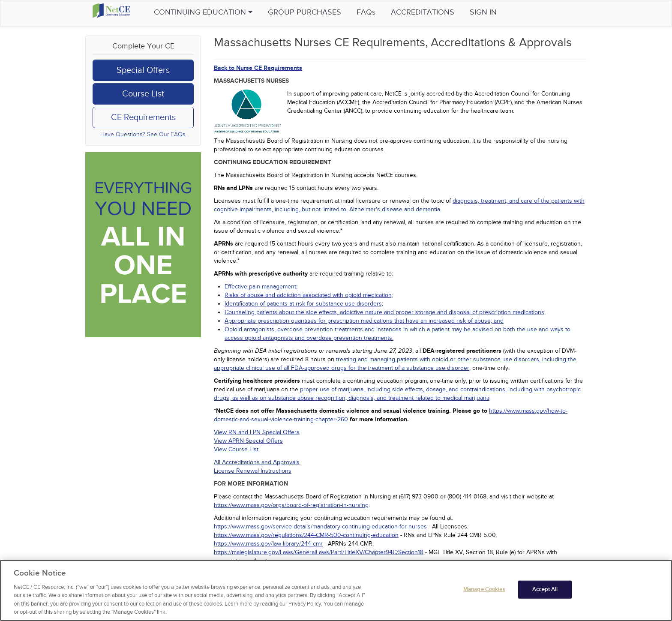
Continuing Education (219, 12)
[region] (336, 590)
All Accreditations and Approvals (257, 462)
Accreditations (439, 12)
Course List (143, 94)
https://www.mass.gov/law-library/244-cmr (268, 544)
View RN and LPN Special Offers (257, 432)
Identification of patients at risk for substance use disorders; (304, 304)
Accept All (545, 589)
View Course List (236, 449)
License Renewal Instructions (253, 471)
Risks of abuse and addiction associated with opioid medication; (309, 295)
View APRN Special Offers (248, 441)
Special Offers (143, 70)
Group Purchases (321, 12)
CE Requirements (143, 117)
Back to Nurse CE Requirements (258, 68)
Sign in (499, 12)
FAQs (382, 12)
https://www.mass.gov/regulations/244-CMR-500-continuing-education (306, 535)
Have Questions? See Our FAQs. (143, 134)
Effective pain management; (261, 286)
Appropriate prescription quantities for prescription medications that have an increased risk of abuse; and (364, 321)
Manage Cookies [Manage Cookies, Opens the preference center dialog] (484, 589)
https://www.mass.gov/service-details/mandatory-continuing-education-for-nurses (320, 526)
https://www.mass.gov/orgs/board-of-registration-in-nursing (291, 505)
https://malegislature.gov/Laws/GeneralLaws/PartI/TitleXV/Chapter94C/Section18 (319, 552)
